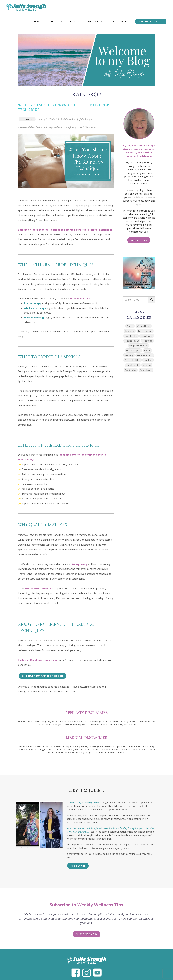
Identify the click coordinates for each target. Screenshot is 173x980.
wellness (58, 127)
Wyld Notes (131, 370)
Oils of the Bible (133, 360)
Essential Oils (131, 336)
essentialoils (29, 127)
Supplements (133, 365)
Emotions (130, 331)
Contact (125, 22)
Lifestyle (76, 22)
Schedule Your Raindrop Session (42, 676)
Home (38, 22)
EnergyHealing (145, 331)
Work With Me (95, 22)
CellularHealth (144, 326)
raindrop (48, 127)
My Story (129, 355)
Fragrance (147, 341)
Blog (112, 22)
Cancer (130, 326)
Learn (62, 22)
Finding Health (132, 341)
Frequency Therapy (139, 346)
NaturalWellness (145, 355)
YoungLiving (70, 127)
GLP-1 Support (133, 350)
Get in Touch (139, 240)
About (50, 22)
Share (27, 119)
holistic (39, 127)
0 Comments (88, 127)
